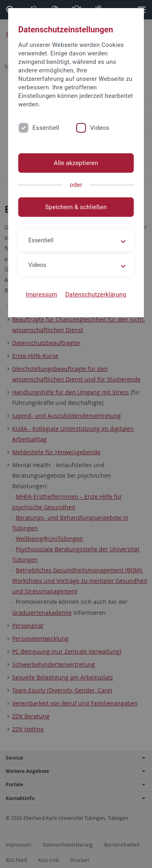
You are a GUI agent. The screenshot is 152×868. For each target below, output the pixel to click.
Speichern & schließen (76, 207)
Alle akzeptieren (76, 163)
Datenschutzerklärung (96, 294)
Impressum (41, 294)
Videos (100, 128)
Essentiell (46, 128)
